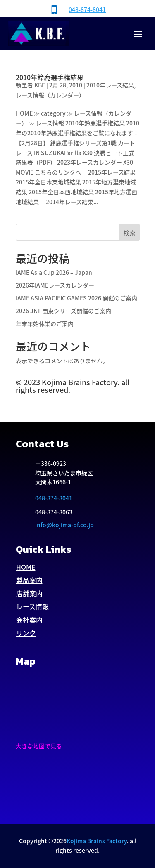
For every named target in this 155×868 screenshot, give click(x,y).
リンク (26, 633)
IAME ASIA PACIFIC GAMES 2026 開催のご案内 (76, 298)
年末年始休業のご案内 (45, 323)
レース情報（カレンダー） (50, 95)
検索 (129, 233)
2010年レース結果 (110, 85)
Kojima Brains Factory (97, 841)
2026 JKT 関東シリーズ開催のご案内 (63, 311)
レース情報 (32, 606)
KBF (40, 85)
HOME (26, 567)
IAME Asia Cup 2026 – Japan (54, 272)
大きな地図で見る (39, 746)
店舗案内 (29, 593)
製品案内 (29, 580)
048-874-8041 (87, 9)
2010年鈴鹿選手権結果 (50, 77)
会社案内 (29, 620)
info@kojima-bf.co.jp (64, 525)
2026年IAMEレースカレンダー (55, 285)
